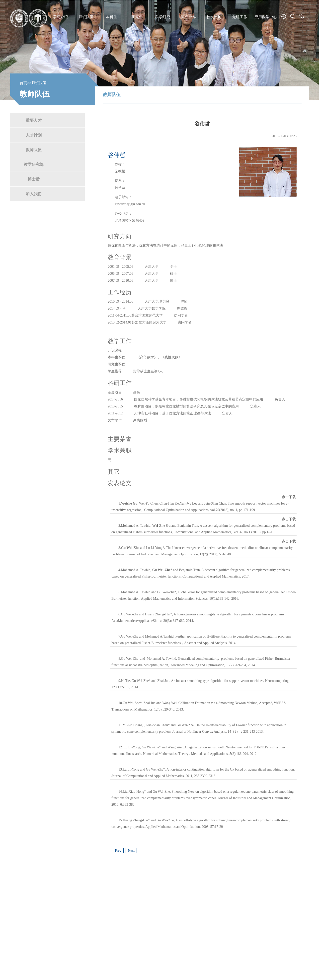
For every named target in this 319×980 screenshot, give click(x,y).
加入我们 (34, 194)
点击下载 (289, 497)
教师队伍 (34, 150)
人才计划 (34, 135)
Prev (118, 851)
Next (131, 851)
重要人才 (34, 120)
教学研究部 (34, 164)
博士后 (34, 179)
